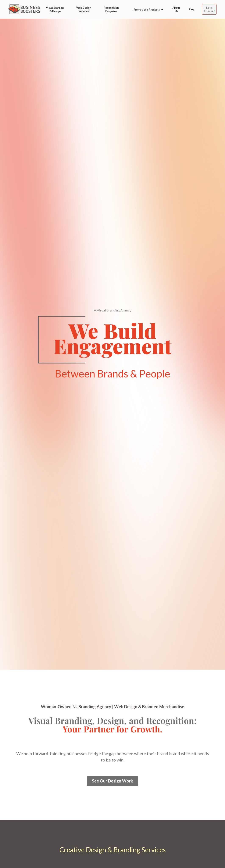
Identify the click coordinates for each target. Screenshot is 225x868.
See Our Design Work (112, 781)
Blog (191, 9)
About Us (176, 9)
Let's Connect (209, 9)
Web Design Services (84, 9)
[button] (147, 9)
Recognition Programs (111, 9)
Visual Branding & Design (55, 9)
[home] (24, 9)
